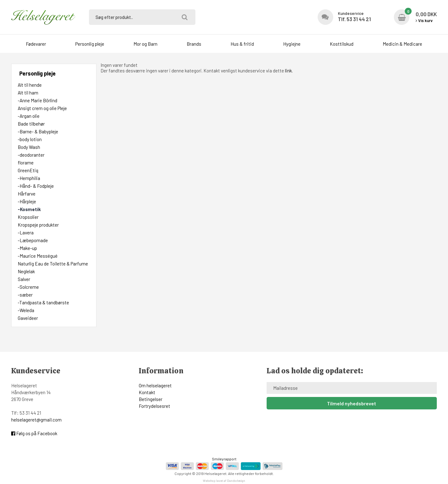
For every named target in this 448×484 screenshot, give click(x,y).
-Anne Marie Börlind (37, 100)
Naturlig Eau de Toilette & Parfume (53, 264)
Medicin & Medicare (402, 44)
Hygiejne (292, 44)
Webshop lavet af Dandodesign (224, 481)
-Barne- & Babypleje (38, 131)
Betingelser (151, 399)
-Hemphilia (29, 178)
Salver (24, 279)
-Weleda (26, 310)
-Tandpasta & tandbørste (43, 302)
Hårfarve (27, 194)
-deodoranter (31, 155)
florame (26, 163)
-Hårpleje (27, 201)
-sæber (25, 295)
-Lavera (26, 233)
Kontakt (147, 392)
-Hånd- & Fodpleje (36, 186)
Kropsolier (28, 217)
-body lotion (30, 139)
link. (289, 71)
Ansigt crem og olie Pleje (42, 108)
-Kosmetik (29, 209)
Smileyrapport (224, 459)
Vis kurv (424, 21)
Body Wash (29, 147)
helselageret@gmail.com (36, 420)
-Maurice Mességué (38, 256)
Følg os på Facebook (34, 433)
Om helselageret (155, 385)
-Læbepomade (33, 240)
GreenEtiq (28, 170)
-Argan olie (29, 116)
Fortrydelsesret (154, 406)
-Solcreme (28, 287)
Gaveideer (28, 318)
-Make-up (27, 248)
